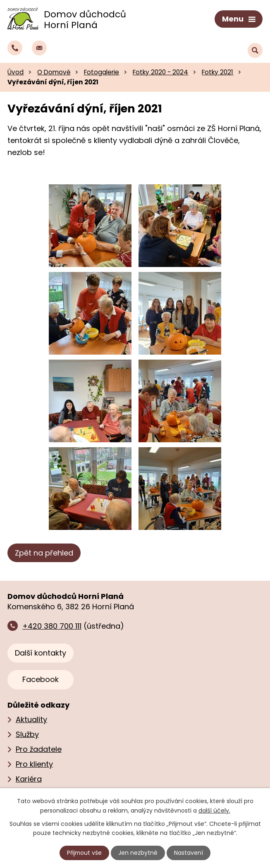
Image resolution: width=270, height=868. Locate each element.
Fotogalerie (102, 71)
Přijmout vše (84, 853)
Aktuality (31, 719)
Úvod (16, 71)
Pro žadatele (39, 748)
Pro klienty (34, 763)
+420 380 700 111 (52, 625)
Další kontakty (41, 652)
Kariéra (29, 778)
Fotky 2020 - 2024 (160, 71)
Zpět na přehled (44, 552)
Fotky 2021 (217, 71)
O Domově (54, 71)
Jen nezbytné (138, 853)
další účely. (214, 810)
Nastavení (189, 853)
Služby (27, 733)
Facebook (41, 679)
